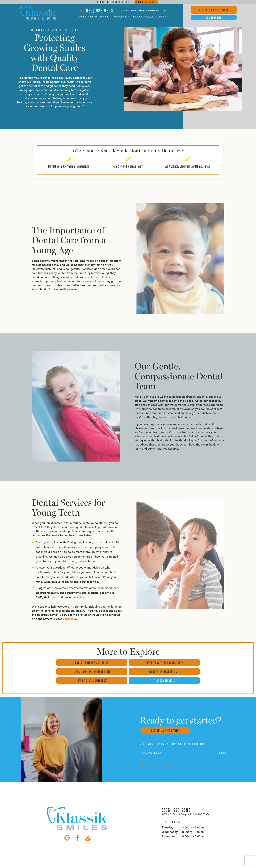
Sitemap (93, 864)
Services (106, 17)
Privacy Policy (107, 864)
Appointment (214, 10)
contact (68, 618)
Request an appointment (165, 721)
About (93, 17)
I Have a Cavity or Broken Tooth (128, 662)
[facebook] (78, 828)
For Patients (122, 17)
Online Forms (214, 17)
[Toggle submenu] (96, 17)
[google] (67, 828)
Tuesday (168, 818)
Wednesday (170, 823)
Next (227, 743)
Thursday (168, 827)
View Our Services (195, 671)
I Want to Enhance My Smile (61, 671)
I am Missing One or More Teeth (195, 662)
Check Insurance (146, 2)
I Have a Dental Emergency (128, 671)
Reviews (150, 16)
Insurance (138, 16)
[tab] (142, 755)
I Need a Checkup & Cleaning (61, 662)
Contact (162, 17)
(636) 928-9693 (96, 10)
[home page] (38, 13)
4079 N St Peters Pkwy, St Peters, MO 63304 (142, 11)
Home (83, 16)
